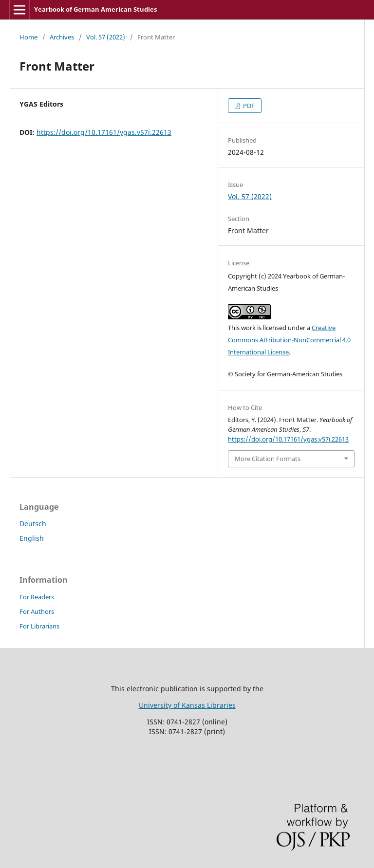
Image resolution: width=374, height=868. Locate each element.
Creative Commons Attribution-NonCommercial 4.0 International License (289, 340)
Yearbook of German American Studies (95, 9)
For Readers (37, 597)
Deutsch (33, 524)
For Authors (37, 611)
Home (28, 37)
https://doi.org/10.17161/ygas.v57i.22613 (104, 132)
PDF (248, 106)
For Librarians (39, 626)
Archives (62, 37)
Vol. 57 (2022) (106, 37)
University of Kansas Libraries (187, 705)
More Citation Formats (268, 459)
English (32, 538)
